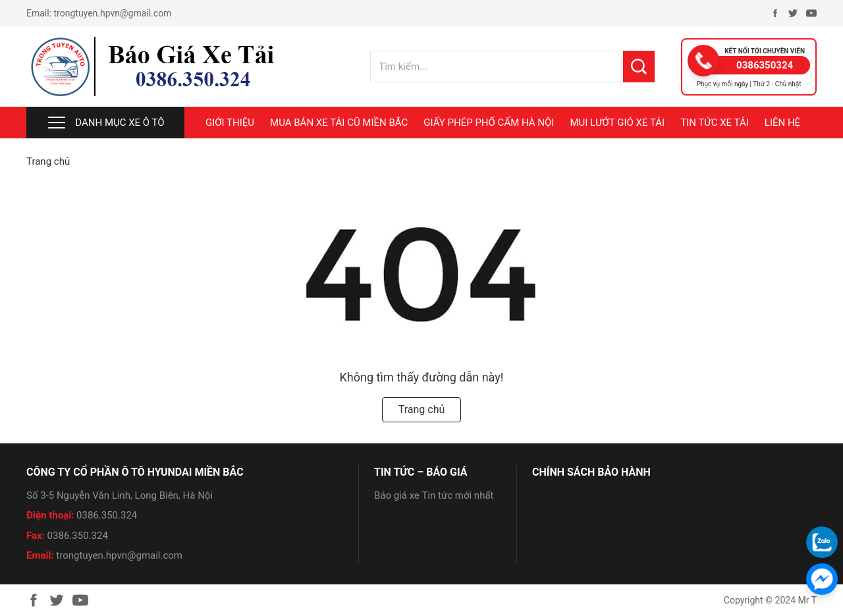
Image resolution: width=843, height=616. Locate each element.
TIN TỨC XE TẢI (715, 123)
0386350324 (765, 65)
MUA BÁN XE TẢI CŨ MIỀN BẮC (339, 123)
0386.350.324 (107, 515)
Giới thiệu (230, 123)
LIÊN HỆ (782, 123)
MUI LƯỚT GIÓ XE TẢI (617, 123)
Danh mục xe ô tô (105, 123)
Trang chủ (48, 161)
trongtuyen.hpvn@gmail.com (113, 13)
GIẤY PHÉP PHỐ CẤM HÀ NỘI (489, 123)
